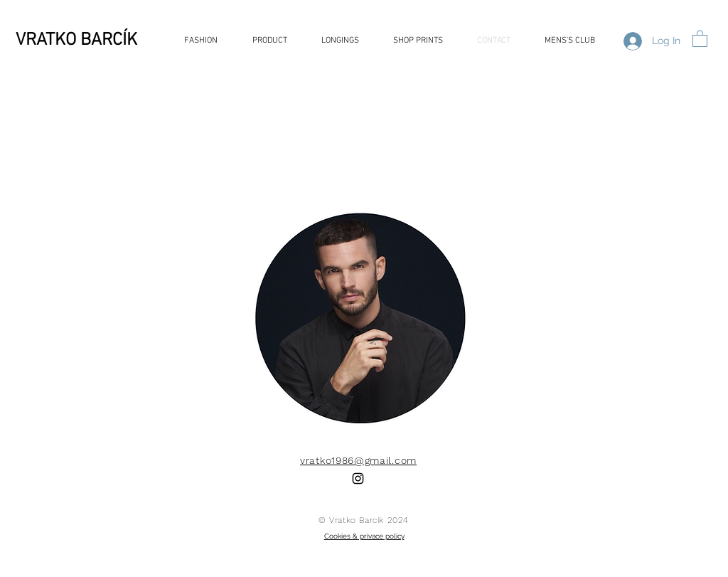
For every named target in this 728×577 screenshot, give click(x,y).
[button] (700, 38)
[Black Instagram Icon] (358, 478)
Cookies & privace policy (364, 536)
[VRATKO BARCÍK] (105, 41)
